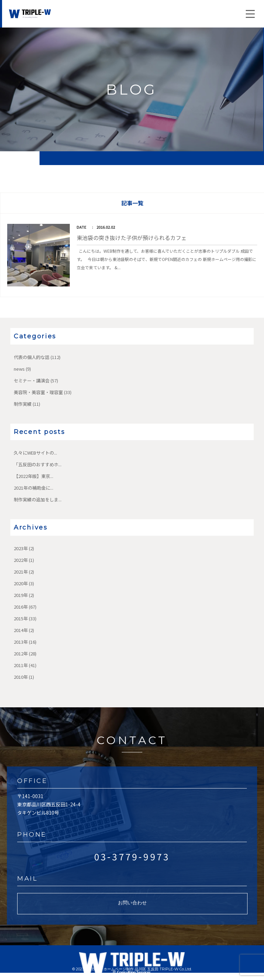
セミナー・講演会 (32, 380)
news (19, 369)
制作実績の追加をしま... (38, 499)
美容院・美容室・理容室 (38, 392)
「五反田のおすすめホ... (38, 464)
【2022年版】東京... (34, 476)
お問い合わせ (132, 903)
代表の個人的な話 (32, 357)
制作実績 (23, 404)
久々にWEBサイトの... (35, 453)
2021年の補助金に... (34, 488)
